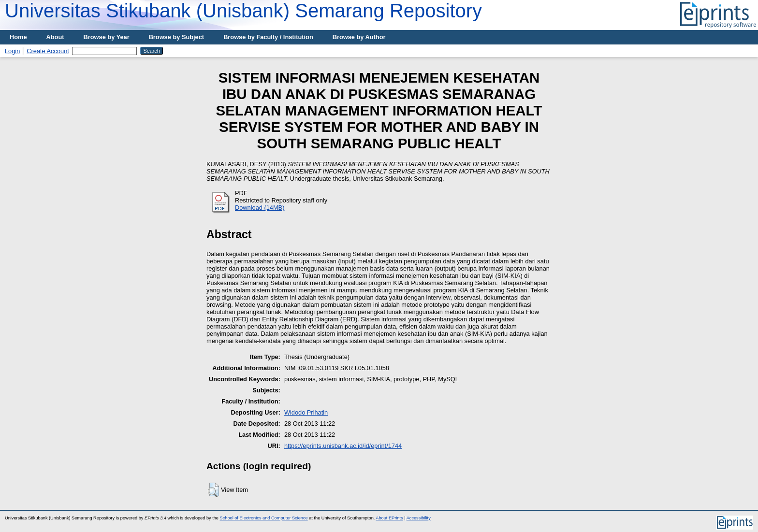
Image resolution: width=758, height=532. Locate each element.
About (55, 37)
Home (18, 37)
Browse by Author (359, 37)
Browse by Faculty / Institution (268, 37)
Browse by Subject (177, 37)
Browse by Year (107, 37)
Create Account (48, 51)
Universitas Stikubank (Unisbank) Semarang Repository (243, 11)
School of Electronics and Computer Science (264, 518)
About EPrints (389, 518)
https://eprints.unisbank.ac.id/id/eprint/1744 (343, 446)
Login (12, 51)
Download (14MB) (260, 208)
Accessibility (419, 518)
